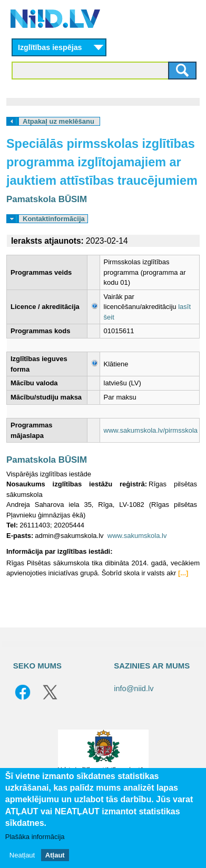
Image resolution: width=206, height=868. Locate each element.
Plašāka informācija (35, 837)
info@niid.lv (134, 689)
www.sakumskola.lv (137, 536)
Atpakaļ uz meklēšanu (58, 121)
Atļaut (55, 855)
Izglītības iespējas (50, 47)
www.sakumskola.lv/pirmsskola (151, 430)
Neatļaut (22, 855)
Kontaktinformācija (54, 219)
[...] (183, 573)
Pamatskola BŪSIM (47, 199)
